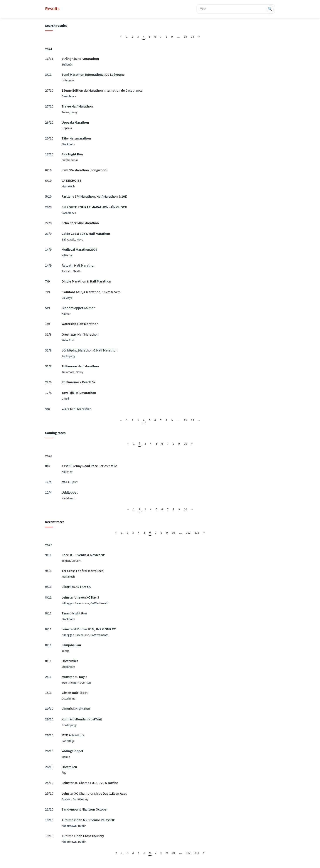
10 (185, 444)
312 (188, 533)
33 (185, 37)
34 (193, 37)
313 (197, 533)
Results (52, 9)
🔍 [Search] (270, 9)
